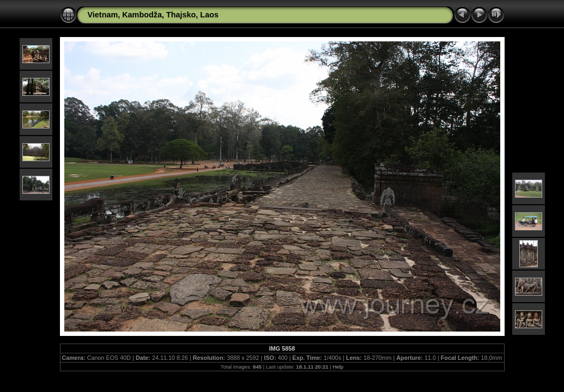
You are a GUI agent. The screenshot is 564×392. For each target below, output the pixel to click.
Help (338, 367)
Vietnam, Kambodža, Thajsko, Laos (153, 15)
